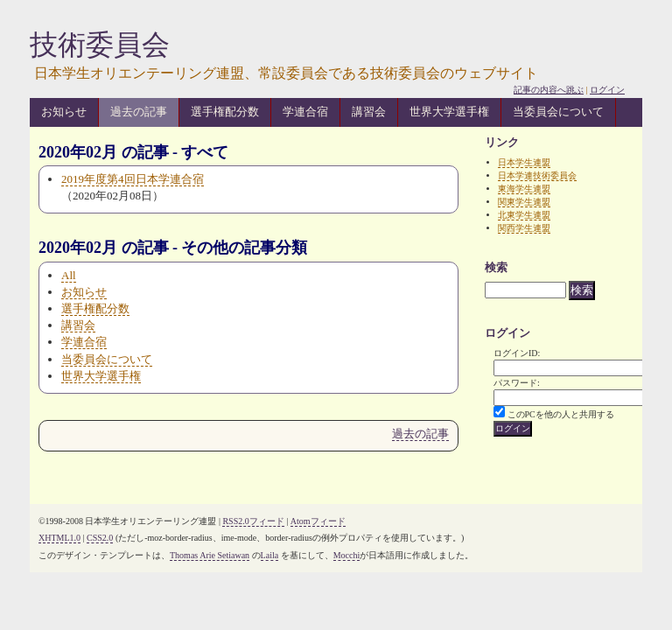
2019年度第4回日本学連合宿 (133, 179)
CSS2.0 (100, 538)
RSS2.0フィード (253, 521)
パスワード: (517, 383)
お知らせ (64, 112)
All (69, 275)
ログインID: (517, 353)
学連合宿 (305, 112)
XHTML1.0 (59, 538)
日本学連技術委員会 (537, 175)
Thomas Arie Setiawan (210, 555)
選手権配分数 (225, 112)
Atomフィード (318, 521)
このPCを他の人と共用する (561, 414)
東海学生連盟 (524, 189)
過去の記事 (139, 112)
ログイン (607, 90)
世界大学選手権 (449, 112)
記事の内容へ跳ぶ (549, 90)
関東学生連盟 (524, 202)
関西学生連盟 (524, 228)
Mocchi (347, 555)
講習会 (369, 112)
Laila (270, 555)
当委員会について (558, 112)
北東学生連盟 (524, 215)
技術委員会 (100, 45)
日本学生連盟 (524, 162)
